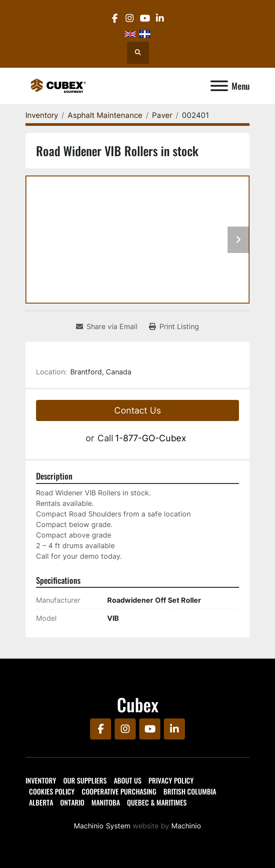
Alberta (41, 802)
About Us (128, 780)
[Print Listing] (174, 326)
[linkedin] (160, 18)
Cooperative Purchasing (119, 791)
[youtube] (145, 18)
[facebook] (114, 18)
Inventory (41, 780)
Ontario (72, 802)
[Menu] (219, 86)
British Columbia (190, 791)
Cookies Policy (52, 791)
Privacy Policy (171, 780)
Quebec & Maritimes (157, 802)
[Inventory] (42, 115)
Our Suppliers (85, 780)
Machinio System (102, 826)
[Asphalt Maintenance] (105, 115)
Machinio (186, 826)
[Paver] (162, 115)
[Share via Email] (107, 326)
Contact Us (137, 410)
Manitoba (106, 802)
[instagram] (130, 18)
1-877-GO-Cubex (151, 438)
